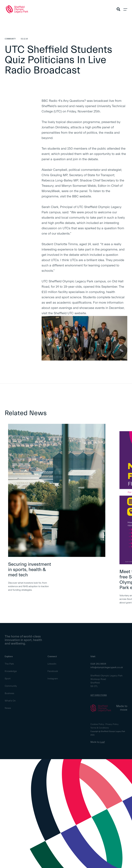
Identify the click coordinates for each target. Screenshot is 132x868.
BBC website (82, 196)
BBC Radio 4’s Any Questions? (64, 101)
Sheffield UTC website (70, 313)
